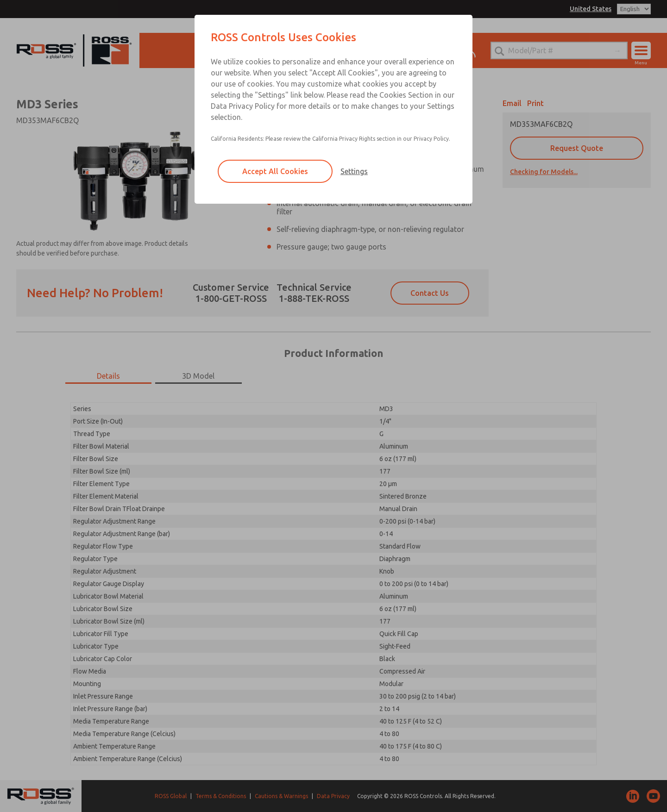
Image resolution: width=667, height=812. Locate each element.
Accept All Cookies (275, 171)
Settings (354, 171)
